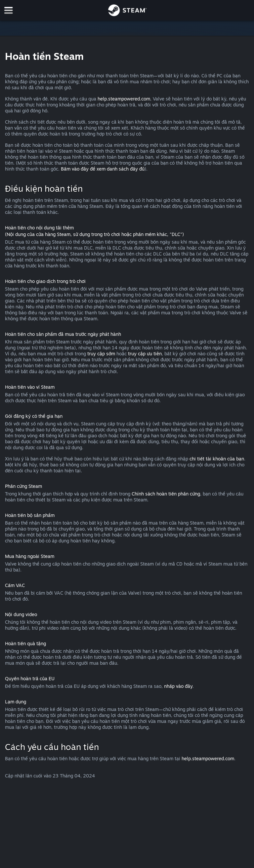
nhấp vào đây (178, 686)
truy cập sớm (101, 354)
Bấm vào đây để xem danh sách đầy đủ (103, 169)
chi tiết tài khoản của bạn (217, 459)
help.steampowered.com (124, 99)
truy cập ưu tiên (145, 354)
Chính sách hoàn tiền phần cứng (166, 494)
